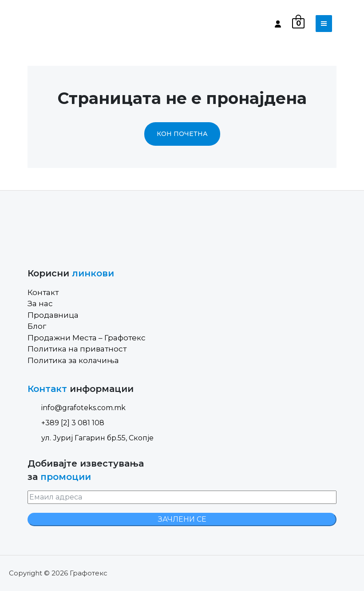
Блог (37, 326)
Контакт (43, 292)
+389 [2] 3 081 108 (66, 423)
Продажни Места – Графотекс (87, 338)
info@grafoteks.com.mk (77, 408)
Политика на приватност (77, 349)
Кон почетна (182, 134)
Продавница (53, 315)
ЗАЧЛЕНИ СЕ (182, 519)
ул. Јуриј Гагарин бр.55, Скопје (91, 438)
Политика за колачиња (73, 360)
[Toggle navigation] (324, 24)
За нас (40, 303)
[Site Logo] (65, 24)
